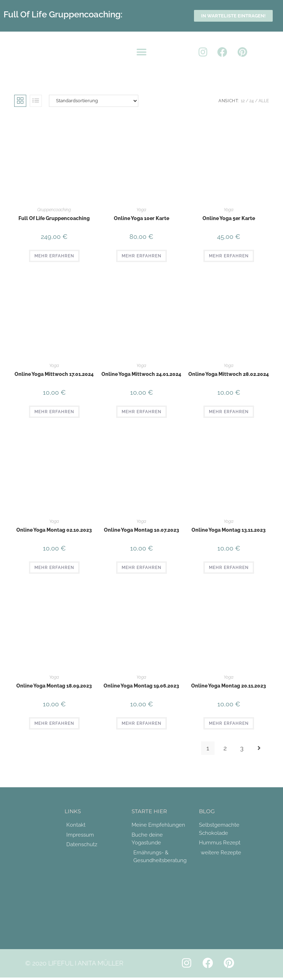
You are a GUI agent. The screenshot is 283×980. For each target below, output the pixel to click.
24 (252, 101)
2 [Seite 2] (225, 748)
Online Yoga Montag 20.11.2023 (229, 686)
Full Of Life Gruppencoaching (54, 218)
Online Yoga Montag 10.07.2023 (141, 530)
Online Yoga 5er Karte (229, 218)
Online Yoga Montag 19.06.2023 (141, 686)
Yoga (141, 210)
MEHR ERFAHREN (54, 256)
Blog (207, 811)
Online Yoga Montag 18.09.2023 (54, 686)
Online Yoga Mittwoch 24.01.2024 (141, 374)
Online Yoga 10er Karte (141, 218)
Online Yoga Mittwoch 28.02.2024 (229, 374)
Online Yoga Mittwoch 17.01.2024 (54, 374)
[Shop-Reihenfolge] (94, 101)
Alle (264, 101)
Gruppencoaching (54, 210)
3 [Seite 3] (242, 748)
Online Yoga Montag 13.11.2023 (229, 530)
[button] (141, 52)
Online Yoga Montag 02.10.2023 (54, 530)
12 (243, 101)
